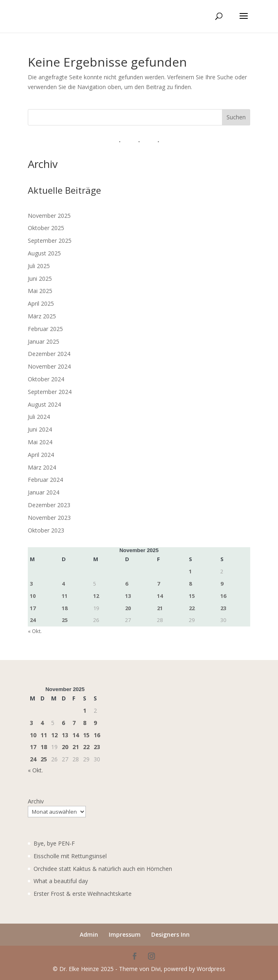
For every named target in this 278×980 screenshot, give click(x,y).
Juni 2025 (40, 279)
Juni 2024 (40, 429)
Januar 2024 (44, 492)
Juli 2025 (39, 266)
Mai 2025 (40, 291)
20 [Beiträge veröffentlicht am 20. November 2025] (128, 608)
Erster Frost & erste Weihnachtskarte (83, 894)
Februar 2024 (45, 480)
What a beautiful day (61, 881)
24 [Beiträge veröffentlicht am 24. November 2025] (33, 620)
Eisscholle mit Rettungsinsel (70, 856)
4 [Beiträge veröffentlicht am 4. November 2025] (63, 584)
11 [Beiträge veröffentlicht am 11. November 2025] (65, 596)
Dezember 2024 (49, 354)
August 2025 (44, 253)
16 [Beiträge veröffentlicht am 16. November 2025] (223, 596)
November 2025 (49, 216)
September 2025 (50, 241)
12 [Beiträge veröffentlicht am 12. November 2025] (96, 596)
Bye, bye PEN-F (54, 843)
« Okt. (35, 631)
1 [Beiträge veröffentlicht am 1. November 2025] (190, 571)
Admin (89, 934)
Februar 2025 (45, 329)
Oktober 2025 (46, 228)
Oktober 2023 (46, 530)
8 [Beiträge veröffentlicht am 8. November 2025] (190, 584)
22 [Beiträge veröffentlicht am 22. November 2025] (192, 608)
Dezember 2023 (49, 505)
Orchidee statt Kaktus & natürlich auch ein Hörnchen (103, 869)
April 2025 (41, 303)
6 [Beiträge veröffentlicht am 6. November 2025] (127, 584)
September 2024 (50, 392)
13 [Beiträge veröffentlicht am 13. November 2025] (128, 596)
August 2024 (44, 404)
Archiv (36, 801)
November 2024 (49, 366)
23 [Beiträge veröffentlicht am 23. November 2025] (223, 608)
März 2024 (42, 467)
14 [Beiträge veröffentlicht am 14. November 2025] (160, 596)
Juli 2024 (39, 417)
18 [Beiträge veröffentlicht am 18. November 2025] (65, 608)
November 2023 (49, 518)
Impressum (125, 934)
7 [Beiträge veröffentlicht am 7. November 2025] (158, 584)
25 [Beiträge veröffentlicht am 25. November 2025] (65, 620)
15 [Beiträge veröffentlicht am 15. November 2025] (192, 596)
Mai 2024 (40, 442)
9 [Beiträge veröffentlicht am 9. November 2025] (222, 584)
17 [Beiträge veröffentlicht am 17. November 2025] (33, 608)
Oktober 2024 (46, 379)
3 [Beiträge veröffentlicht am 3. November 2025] (31, 584)
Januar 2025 (44, 341)
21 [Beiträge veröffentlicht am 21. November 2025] (160, 608)
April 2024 (41, 455)
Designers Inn (170, 934)
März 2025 (42, 316)
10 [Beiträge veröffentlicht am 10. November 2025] (33, 596)
